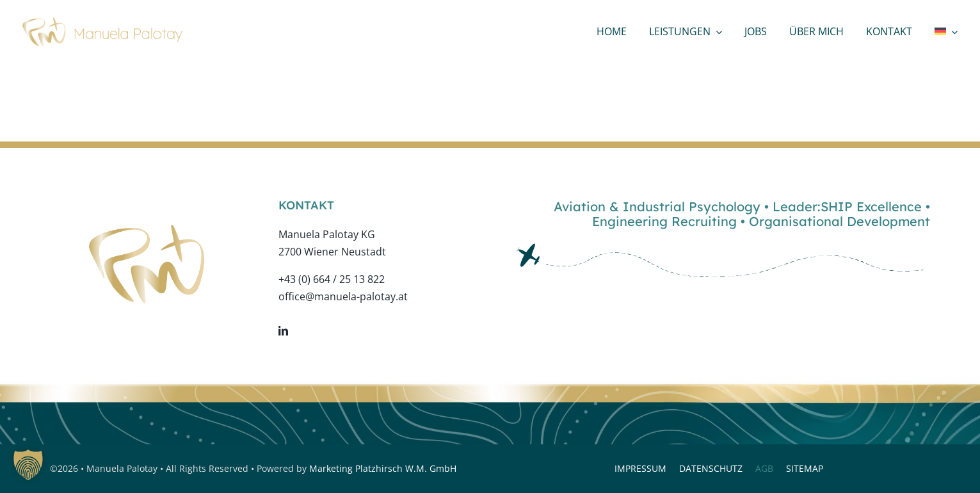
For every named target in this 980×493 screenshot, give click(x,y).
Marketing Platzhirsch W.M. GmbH (383, 468)
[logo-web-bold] (102, 22)
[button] (28, 465)
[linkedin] (283, 331)
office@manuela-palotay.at (343, 296)
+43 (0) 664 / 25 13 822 (332, 279)
